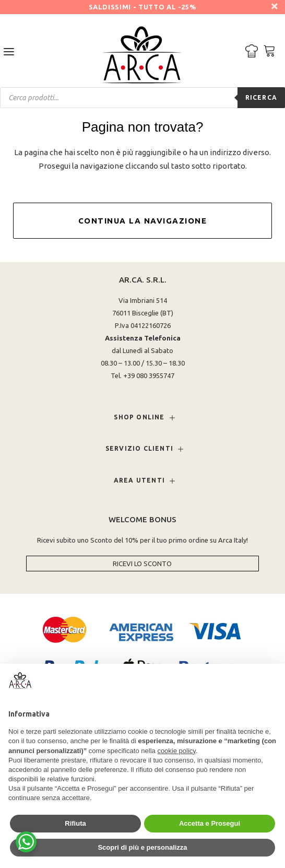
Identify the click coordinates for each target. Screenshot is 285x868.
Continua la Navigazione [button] (143, 221)
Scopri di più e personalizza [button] (142, 847)
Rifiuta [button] (75, 823)
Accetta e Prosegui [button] (210, 823)
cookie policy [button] (176, 751)
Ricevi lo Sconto (142, 564)
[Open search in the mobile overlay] (142, 98)
